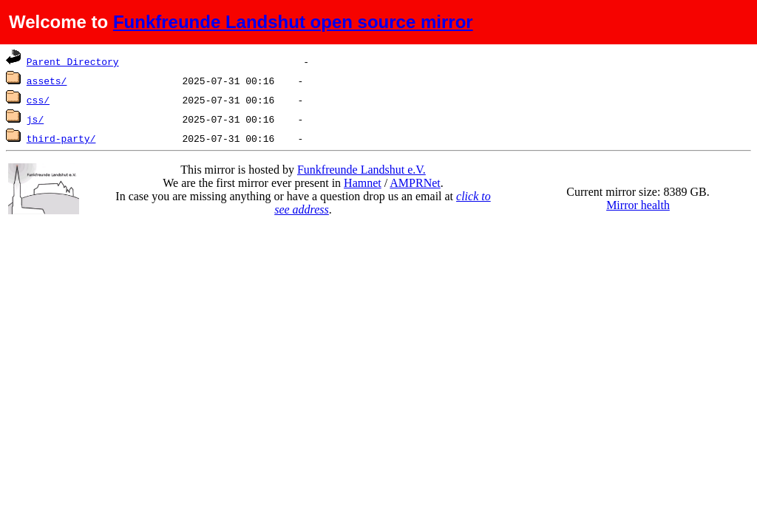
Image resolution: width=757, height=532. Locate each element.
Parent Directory (73, 61)
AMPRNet (415, 183)
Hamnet (363, 183)
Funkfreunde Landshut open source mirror (293, 22)
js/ (35, 119)
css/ (38, 100)
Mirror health (638, 205)
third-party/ (61, 138)
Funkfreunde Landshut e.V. (361, 170)
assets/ (47, 81)
